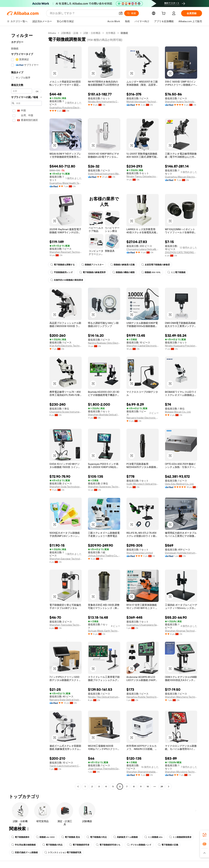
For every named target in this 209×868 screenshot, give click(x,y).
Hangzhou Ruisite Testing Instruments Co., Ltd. (143, 697)
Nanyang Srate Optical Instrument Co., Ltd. (66, 700)
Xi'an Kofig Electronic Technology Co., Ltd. (66, 346)
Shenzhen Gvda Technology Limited (66, 487)
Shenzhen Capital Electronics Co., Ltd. (143, 346)
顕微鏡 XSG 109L (151, 272)
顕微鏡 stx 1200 (45, 837)
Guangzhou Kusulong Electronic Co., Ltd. (66, 107)
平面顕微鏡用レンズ (61, 272)
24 (162, 787)
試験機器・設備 (70, 33)
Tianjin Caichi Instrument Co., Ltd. (66, 766)
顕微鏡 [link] (124, 33)
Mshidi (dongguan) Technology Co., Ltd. (143, 102)
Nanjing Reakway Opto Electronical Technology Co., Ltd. (104, 343)
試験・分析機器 (92, 33)
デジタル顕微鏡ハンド (139, 845)
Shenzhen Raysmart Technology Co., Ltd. (66, 252)
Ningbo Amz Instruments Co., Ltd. (104, 102)
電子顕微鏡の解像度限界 (92, 272)
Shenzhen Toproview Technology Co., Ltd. (66, 625)
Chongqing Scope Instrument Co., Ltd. (66, 412)
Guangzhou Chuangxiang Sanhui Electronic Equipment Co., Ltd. (143, 625)
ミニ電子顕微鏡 (176, 272)
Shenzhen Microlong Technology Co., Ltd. (181, 772)
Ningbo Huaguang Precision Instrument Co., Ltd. (181, 346)
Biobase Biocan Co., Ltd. (178, 412)
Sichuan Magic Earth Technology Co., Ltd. (104, 631)
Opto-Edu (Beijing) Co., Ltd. (179, 484)
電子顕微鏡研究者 (79, 845)
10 (148, 787)
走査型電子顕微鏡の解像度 (156, 265)
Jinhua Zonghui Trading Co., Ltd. (104, 556)
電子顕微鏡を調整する (63, 265)
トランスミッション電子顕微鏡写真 (63, 852)
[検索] (131, 13)
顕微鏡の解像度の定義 (122, 265)
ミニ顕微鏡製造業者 (180, 837)
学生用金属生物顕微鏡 (24, 845)
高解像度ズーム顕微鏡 (126, 837)
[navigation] (26, 410)
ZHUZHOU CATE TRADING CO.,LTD (181, 252)
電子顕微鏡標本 (20, 837)
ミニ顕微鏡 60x (153, 837)
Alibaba (52, 33)
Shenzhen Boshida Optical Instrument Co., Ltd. (104, 415)
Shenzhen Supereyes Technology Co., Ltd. (104, 487)
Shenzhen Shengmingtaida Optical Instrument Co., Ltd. (143, 772)
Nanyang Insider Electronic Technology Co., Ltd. (143, 418)
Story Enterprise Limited (140, 553)
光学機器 (111, 33)
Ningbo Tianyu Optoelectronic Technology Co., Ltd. (143, 176)
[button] (121, 13)
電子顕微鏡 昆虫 (71, 837)
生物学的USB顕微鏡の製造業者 (67, 280)
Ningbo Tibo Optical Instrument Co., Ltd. (104, 697)
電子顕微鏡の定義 (168, 845)
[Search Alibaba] (83, 13)
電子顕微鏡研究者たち (108, 845)
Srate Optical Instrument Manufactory (104, 174)
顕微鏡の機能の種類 (123, 272)
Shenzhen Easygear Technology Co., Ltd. (66, 559)
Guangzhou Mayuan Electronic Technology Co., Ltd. (181, 177)
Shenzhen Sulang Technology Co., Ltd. (181, 102)
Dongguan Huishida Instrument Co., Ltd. (181, 553)
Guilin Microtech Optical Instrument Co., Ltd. (143, 484)
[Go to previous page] (78, 787)
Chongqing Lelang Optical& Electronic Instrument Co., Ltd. (143, 249)
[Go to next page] (169, 787)
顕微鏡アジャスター (92, 265)
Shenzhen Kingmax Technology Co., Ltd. (181, 631)
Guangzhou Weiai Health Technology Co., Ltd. (66, 183)
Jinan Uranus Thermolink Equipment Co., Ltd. (104, 769)
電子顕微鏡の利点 (97, 837)
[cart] (164, 14)
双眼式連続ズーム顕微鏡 (25, 852)
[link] (204, 835)
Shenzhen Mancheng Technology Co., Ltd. (181, 697)
